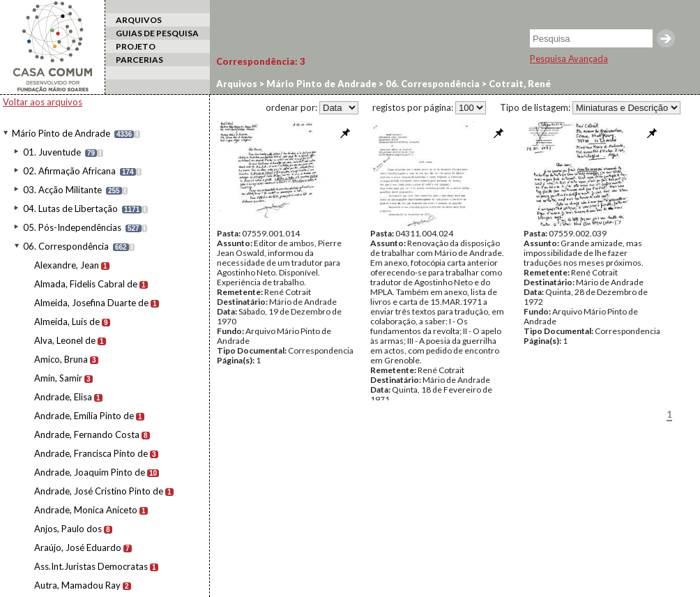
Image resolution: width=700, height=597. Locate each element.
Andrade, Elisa (63, 397)
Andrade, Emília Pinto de (84, 416)
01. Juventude (52, 152)
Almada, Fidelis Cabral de (86, 284)
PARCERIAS (139, 60)
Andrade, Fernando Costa (87, 434)
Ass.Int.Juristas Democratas (91, 566)
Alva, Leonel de (65, 340)
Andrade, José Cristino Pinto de (99, 491)
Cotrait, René (519, 84)
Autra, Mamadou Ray (77, 585)
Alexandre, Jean (67, 265)
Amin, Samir (58, 378)
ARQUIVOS (139, 20)
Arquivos (237, 84)
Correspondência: (261, 61)
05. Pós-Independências (72, 227)
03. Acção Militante (62, 190)
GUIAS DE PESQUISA (157, 33)
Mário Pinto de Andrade (61, 133)
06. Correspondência (66, 246)
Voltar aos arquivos (43, 102)
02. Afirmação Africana (69, 171)
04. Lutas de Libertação (70, 209)
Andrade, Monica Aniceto (86, 510)
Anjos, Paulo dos (68, 529)
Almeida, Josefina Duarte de (91, 303)
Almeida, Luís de (67, 322)
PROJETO (136, 46)
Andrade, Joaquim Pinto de (90, 472)
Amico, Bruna (61, 359)
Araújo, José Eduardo (78, 547)
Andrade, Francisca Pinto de (91, 453)
